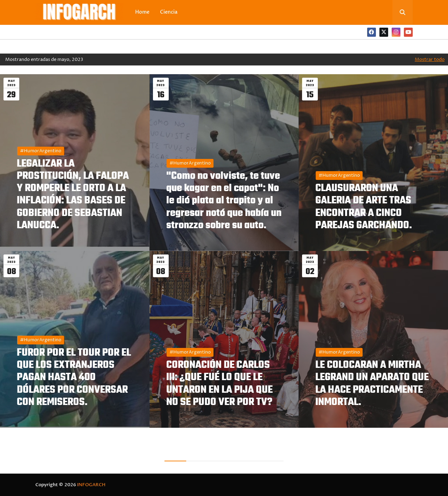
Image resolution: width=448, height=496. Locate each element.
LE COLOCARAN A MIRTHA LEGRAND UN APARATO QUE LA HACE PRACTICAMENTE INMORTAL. (372, 384)
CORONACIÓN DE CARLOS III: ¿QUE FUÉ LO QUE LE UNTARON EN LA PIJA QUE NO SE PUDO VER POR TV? (219, 384)
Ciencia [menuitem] (169, 12)
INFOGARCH (91, 485)
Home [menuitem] (142, 12)
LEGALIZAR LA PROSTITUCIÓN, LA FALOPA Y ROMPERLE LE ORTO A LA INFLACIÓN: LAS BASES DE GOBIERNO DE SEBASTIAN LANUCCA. (73, 195)
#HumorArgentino (41, 151)
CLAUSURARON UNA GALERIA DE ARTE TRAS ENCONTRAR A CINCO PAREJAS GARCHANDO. (364, 207)
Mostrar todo (430, 60)
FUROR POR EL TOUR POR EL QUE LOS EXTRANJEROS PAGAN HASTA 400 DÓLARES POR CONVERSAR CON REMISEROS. (74, 378)
